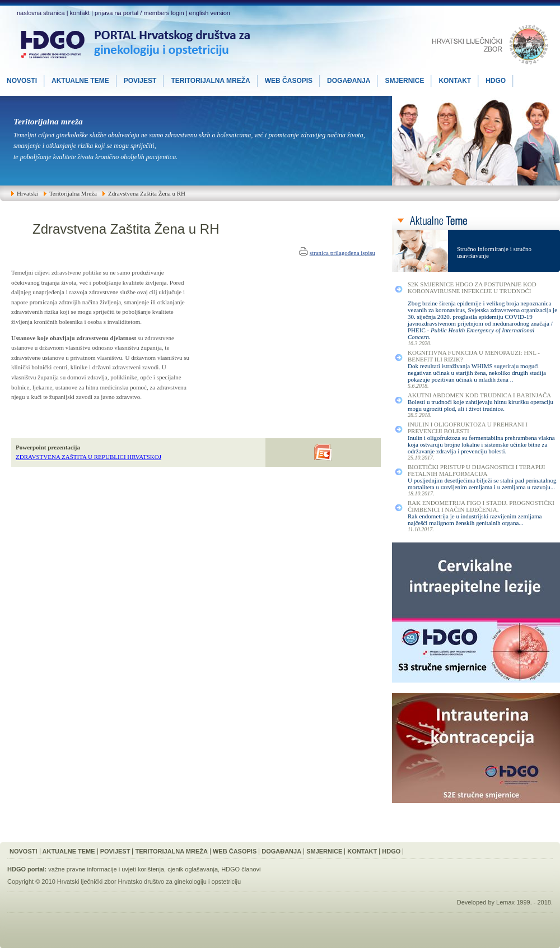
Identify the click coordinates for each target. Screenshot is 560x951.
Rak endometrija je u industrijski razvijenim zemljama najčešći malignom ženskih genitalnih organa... (475, 519)
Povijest (115, 851)
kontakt (80, 13)
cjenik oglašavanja (193, 869)
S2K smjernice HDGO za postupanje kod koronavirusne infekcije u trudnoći (472, 287)
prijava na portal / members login (139, 13)
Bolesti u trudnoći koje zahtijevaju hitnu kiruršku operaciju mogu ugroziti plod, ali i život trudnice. (480, 405)
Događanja (281, 851)
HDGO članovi (241, 869)
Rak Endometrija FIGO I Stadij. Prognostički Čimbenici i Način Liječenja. (481, 506)
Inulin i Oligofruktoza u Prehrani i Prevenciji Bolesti (468, 428)
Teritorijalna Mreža (171, 851)
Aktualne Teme (69, 851)
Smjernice (324, 851)
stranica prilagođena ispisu (342, 253)
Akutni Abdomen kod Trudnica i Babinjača (479, 395)
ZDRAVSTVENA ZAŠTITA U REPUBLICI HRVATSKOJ (88, 457)
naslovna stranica (41, 13)
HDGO (391, 851)
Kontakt (362, 851)
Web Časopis (235, 851)
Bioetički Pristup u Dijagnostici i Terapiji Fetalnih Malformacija (476, 470)
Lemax (505, 902)
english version (210, 13)
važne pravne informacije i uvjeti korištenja (106, 869)
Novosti (24, 851)
